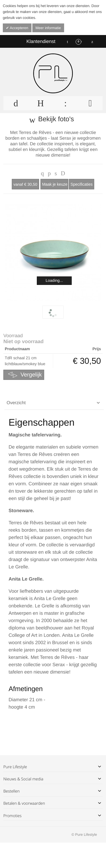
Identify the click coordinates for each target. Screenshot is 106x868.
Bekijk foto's (56, 119)
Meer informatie (48, 28)
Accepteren (19, 28)
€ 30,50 (25, 184)
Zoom (53, 252)
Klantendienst (41, 41)
